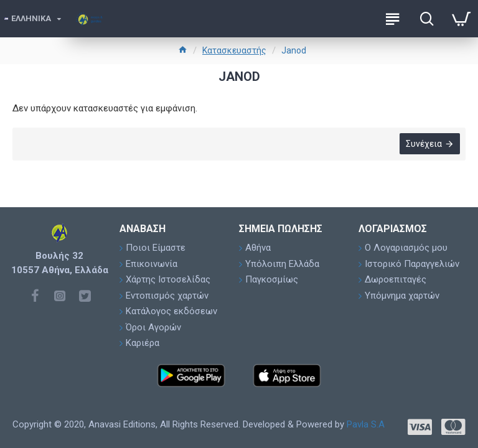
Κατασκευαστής (234, 50)
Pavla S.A (366, 424)
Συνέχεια (423, 144)
